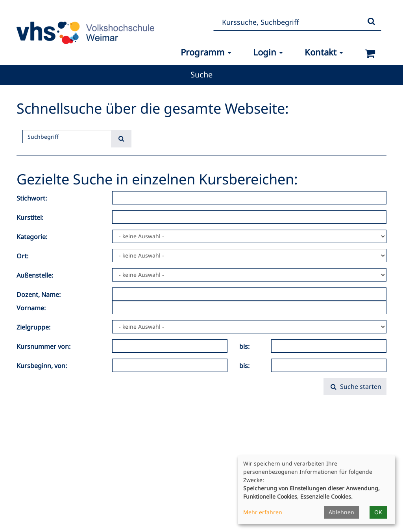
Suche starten (355, 387)
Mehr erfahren (263, 512)
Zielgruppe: (33, 327)
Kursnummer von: (43, 346)
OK (378, 512)
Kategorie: (32, 237)
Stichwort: (32, 198)
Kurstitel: (30, 217)
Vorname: (31, 308)
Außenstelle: (35, 275)
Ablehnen (341, 512)
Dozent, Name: (39, 295)
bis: (244, 346)
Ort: (22, 256)
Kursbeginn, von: (42, 366)
